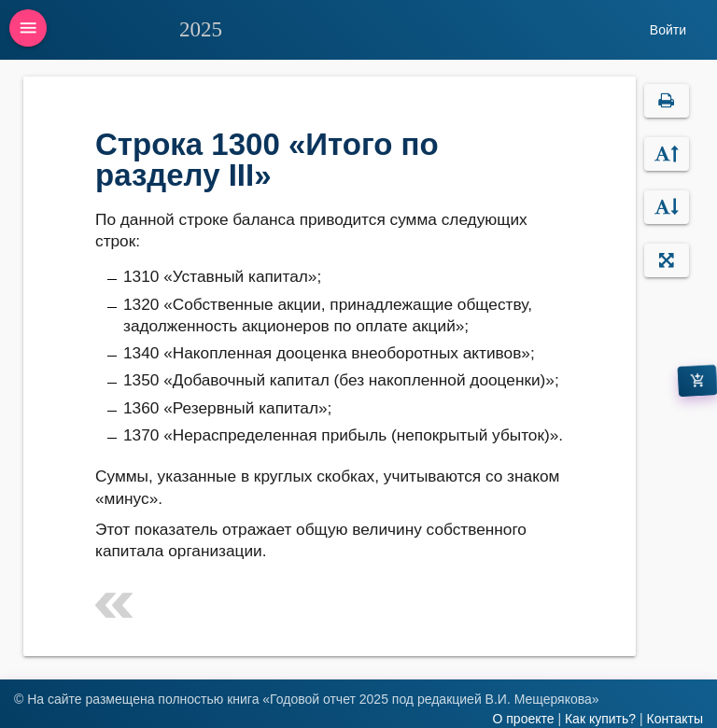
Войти (668, 30)
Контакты (675, 719)
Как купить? (600, 719)
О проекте (523, 719)
